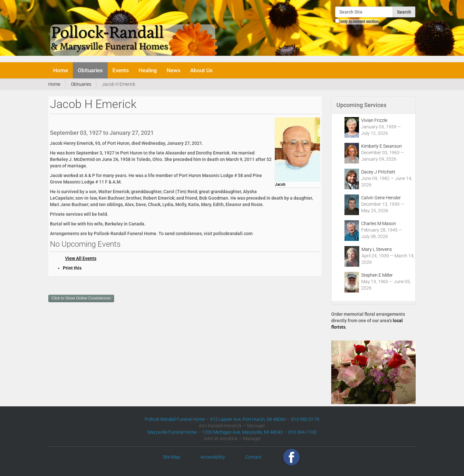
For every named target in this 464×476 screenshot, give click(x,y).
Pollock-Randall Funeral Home (175, 419)
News (174, 70)
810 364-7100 (302, 432)
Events (121, 70)
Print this (72, 268)
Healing (148, 70)
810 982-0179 (305, 419)
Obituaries (90, 70)
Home (61, 70)
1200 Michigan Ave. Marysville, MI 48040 (242, 432)
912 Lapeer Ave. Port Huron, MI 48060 (248, 419)
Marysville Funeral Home (172, 432)
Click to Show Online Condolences (81, 298)
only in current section (359, 22)
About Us (201, 70)
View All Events (81, 258)
